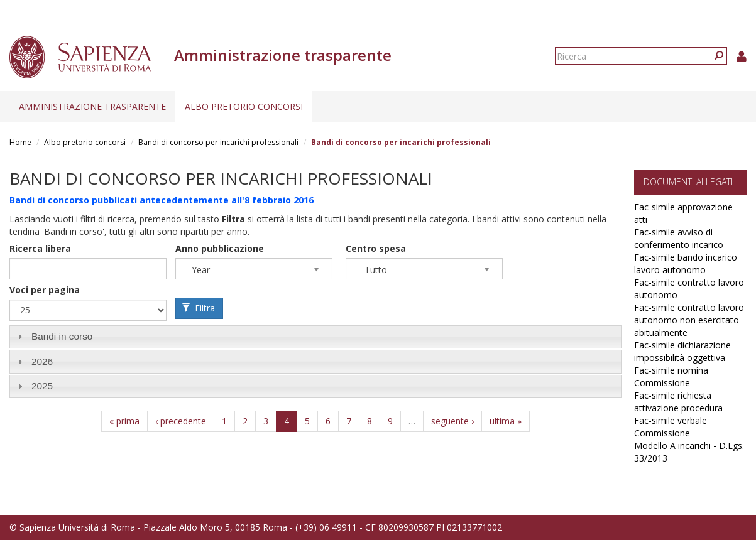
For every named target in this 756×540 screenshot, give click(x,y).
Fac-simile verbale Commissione (671, 427)
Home (20, 142)
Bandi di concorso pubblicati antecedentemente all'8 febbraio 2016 (162, 200)
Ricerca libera (40, 248)
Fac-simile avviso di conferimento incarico (679, 238)
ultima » (506, 421)
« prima (124, 421)
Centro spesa (376, 248)
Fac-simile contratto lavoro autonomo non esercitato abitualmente (689, 320)
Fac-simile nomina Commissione (671, 376)
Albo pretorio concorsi (244, 106)
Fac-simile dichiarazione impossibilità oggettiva (682, 351)
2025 (42, 386)
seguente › (452, 421)
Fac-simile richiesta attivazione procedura (678, 402)
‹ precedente (181, 421)
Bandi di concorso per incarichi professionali (218, 142)
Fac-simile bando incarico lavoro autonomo (686, 263)
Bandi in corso (62, 336)
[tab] (315, 337)
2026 (42, 361)
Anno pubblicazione (220, 248)
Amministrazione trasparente (92, 106)
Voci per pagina (45, 290)
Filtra (199, 308)
